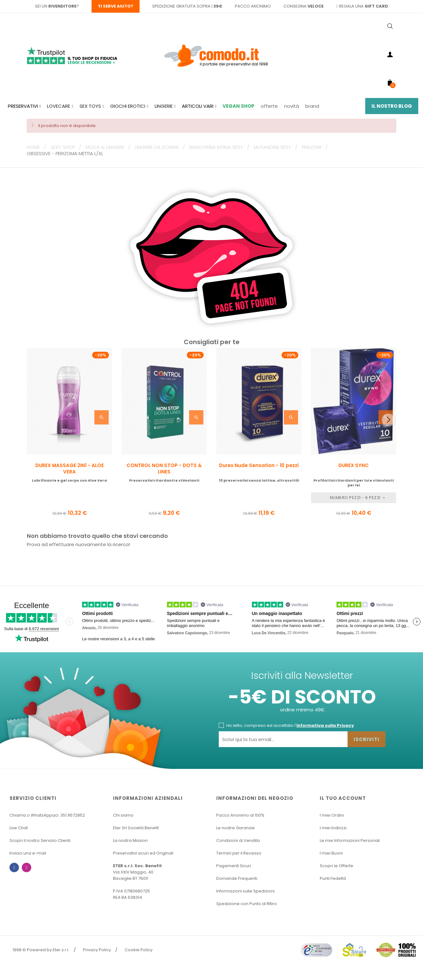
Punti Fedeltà (333, 878)
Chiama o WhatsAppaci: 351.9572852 (47, 815)
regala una (362, 6)
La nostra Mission (130, 840)
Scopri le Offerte (337, 866)
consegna (304, 6)
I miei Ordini (332, 815)
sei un (56, 6)
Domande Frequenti (237, 878)
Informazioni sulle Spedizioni (245, 891)
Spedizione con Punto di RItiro (247, 904)
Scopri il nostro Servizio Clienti (40, 840)
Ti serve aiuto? (116, 6)
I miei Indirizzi (333, 828)
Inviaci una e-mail (28, 853)
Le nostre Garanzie (235, 828)
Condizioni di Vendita (238, 840)
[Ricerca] (74, 559)
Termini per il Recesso (239, 853)
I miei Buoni (331, 853)
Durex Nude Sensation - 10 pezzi (259, 466)
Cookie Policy (139, 950)
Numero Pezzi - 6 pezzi (356, 498)
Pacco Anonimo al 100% (240, 815)
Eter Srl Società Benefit (136, 828)
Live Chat (19, 828)
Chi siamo (123, 815)
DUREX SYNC (354, 466)
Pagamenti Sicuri (234, 866)
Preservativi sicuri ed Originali (143, 853)
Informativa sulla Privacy (325, 725)
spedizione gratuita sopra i (187, 6)
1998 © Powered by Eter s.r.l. (41, 950)
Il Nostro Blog (392, 106)
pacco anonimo (253, 6)
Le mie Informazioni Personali (350, 840)
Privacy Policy (97, 950)
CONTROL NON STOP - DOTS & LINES (164, 469)
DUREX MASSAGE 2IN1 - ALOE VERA (70, 469)
